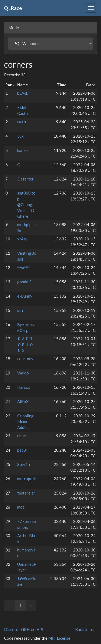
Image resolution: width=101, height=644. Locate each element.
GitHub (27, 629)
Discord (11, 629)
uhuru (22, 436)
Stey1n (24, 464)
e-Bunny (25, 296)
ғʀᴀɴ (22, 122)
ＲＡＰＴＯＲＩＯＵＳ (25, 344)
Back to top (85, 629)
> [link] (31, 605)
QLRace (13, 8)
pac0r (22, 450)
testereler (26, 493)
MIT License (59, 638)
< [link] (10, 605)
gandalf (24, 282)
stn (20, 310)
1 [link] (20, 605)
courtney (25, 359)
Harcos (24, 387)
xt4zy (22, 239)
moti (21, 507)
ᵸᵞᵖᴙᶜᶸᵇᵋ (24, 267)
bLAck (23, 93)
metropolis (27, 479)
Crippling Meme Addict (25, 422)
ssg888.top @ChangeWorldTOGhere (26, 205)
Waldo (23, 373)
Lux (20, 136)
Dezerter (25, 179)
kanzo (22, 150)
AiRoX (23, 401)
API (40, 629)
